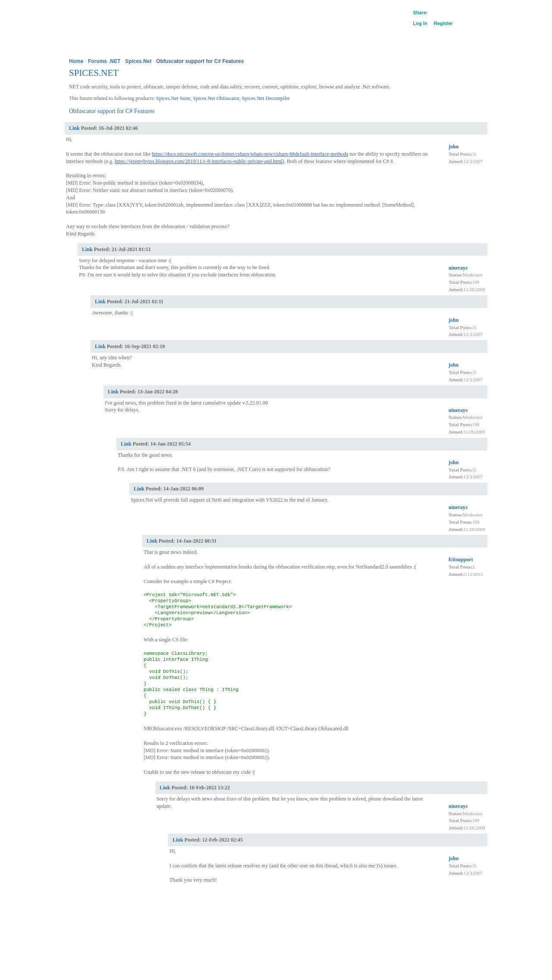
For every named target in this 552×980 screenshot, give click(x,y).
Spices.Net (138, 61)
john (453, 147)
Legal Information (135, 920)
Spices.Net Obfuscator (216, 98)
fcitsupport (461, 559)
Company (83, 920)
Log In (420, 23)
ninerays (458, 268)
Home (76, 61)
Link (74, 128)
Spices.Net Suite (173, 98)
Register (443, 23)
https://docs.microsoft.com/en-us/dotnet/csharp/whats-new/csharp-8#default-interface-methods (250, 154)
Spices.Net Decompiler (266, 98)
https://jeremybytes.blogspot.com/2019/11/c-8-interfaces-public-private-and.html (199, 161)
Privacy (105, 920)
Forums (97, 61)
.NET (114, 61)
